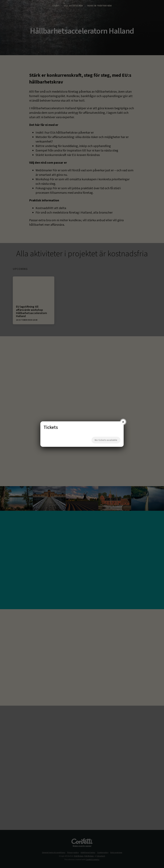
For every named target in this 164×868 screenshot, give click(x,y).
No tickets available (103, 437)
